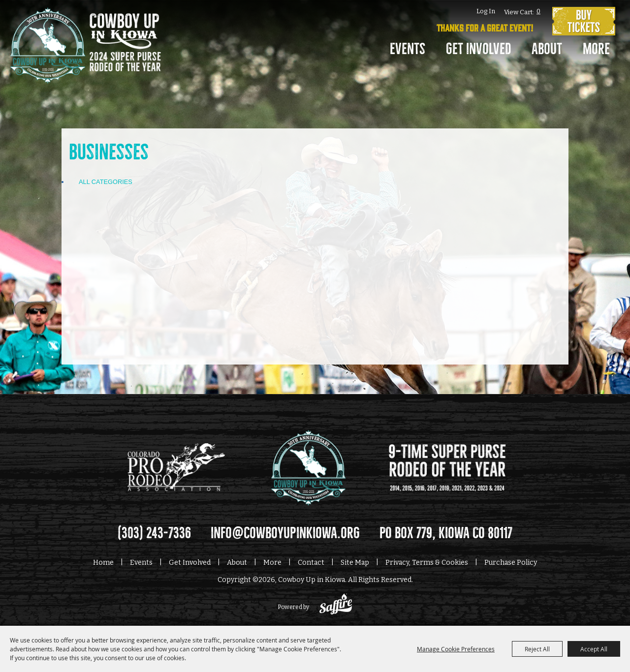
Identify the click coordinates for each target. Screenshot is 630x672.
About (547, 49)
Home (103, 563)
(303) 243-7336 (154, 533)
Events (408, 49)
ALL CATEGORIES (106, 182)
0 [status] (538, 11)
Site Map (355, 563)
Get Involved (478, 49)
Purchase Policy (511, 563)
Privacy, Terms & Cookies (427, 563)
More (596, 49)
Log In (486, 11)
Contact (311, 563)
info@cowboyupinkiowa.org (285, 533)
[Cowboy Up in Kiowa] (85, 52)
